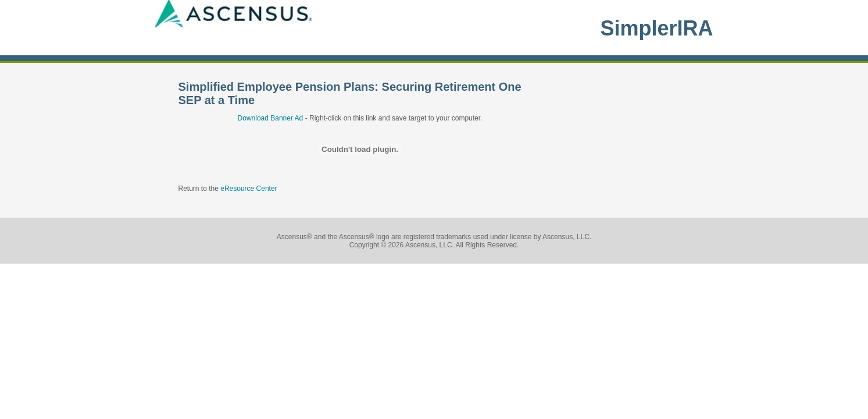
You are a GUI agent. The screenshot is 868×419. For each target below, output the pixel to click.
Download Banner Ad (271, 118)
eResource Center (249, 189)
